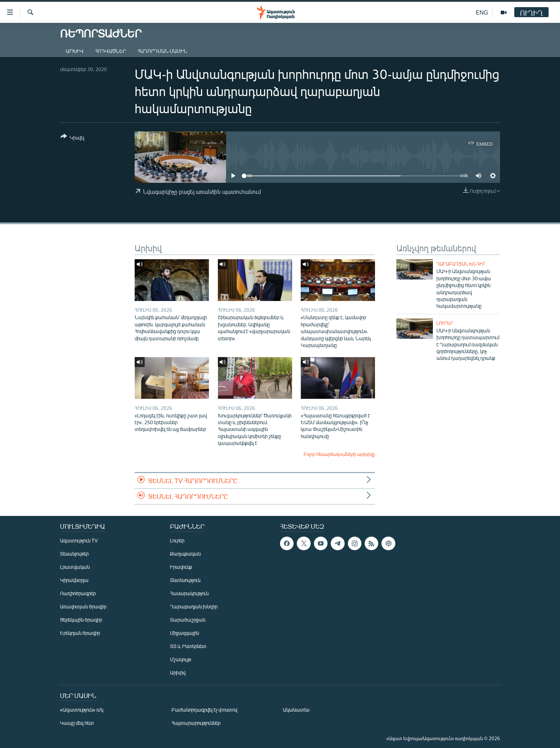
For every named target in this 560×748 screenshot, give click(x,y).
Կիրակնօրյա (74, 580)
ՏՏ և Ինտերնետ (188, 646)
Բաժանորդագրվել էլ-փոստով (204, 710)
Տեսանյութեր (74, 554)
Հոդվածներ (111, 51)
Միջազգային (184, 633)
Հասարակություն (189, 593)
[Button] (72, 138)
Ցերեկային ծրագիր (81, 620)
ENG (482, 12)
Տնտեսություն (185, 580)
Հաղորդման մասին (162, 51)
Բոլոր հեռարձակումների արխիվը (339, 454)
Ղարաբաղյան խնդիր (461, 264)
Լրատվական (75, 567)
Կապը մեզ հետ (77, 723)
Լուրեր (445, 323)
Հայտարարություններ (196, 723)
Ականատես (296, 710)
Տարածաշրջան (188, 620)
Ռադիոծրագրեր (78, 593)
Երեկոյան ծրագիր (80, 633)
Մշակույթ (181, 659)
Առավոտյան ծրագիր (83, 606)
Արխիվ (75, 51)
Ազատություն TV (79, 540)
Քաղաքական (185, 554)
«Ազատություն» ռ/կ (82, 710)
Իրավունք (181, 567)
